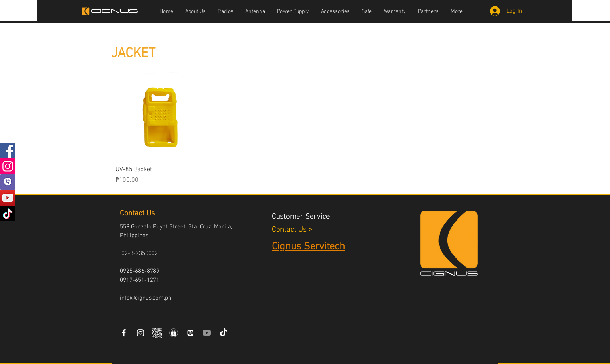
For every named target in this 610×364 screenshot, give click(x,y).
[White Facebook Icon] (124, 333)
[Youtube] (207, 333)
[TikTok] (8, 214)
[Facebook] (8, 150)
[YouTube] (8, 198)
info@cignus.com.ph (146, 298)
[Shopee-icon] (174, 333)
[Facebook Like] (247, 333)
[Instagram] (8, 166)
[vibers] (8, 182)
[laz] (190, 333)
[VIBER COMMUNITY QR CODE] (157, 333)
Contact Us (290, 230)
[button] (225, 12)
